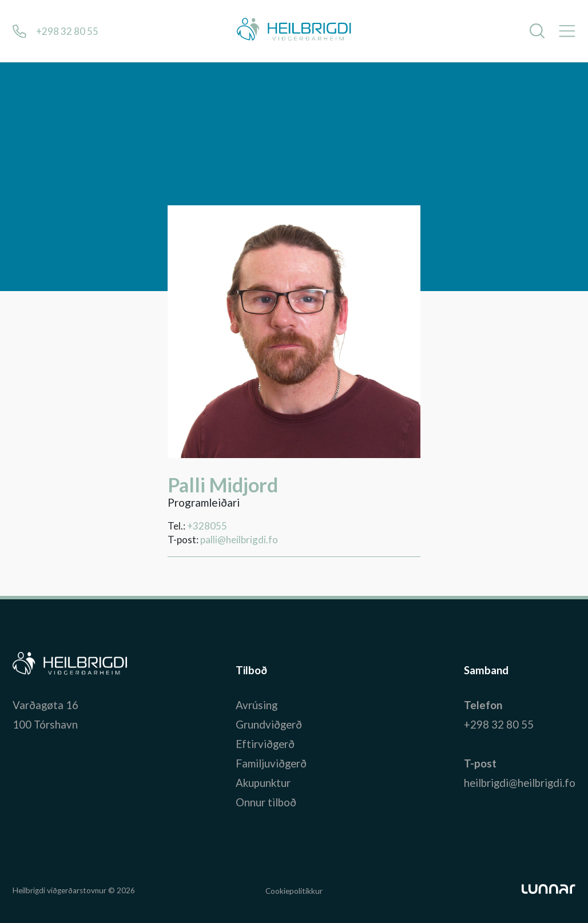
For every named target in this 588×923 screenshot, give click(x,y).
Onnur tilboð (266, 802)
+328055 (207, 526)
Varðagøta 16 (45, 705)
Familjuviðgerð (271, 763)
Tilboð (251, 671)
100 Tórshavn (45, 725)
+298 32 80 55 (499, 725)
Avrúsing (257, 705)
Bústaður (35, 671)
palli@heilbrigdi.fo (239, 540)
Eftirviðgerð (265, 744)
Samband (486, 671)
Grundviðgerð (269, 725)
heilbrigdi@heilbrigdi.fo (520, 783)
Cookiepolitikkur (294, 891)
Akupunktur (263, 783)
